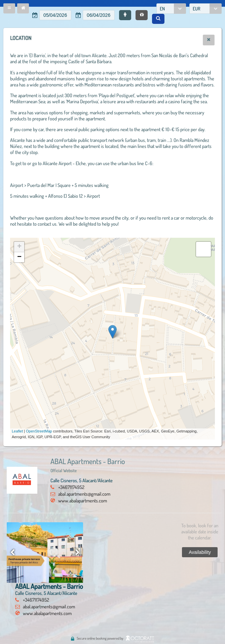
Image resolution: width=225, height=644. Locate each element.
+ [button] (19, 247)
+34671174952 (71, 487)
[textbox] (55, 15)
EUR (197, 9)
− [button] (19, 257)
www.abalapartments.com (83, 500)
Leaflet (17, 431)
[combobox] (171, 9)
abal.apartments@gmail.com (84, 494)
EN (162, 9)
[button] (9, 8)
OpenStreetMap (39, 431)
